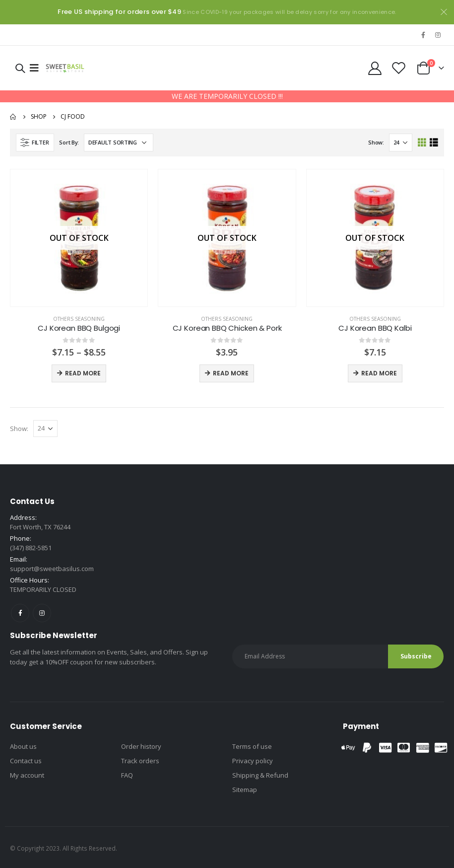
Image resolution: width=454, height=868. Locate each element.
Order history (141, 746)
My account (27, 775)
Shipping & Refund (260, 775)
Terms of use (252, 746)
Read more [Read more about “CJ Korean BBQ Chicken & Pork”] (231, 373)
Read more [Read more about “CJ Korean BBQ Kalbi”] (379, 373)
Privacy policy (253, 761)
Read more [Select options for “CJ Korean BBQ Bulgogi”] (83, 373)
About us (23, 746)
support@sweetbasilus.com (52, 569)
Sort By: (69, 142)
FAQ (127, 775)
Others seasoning (79, 319)
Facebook (20, 613)
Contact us (26, 761)
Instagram (42, 613)
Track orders (140, 761)
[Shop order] (119, 143)
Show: (376, 142)
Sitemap (245, 790)
